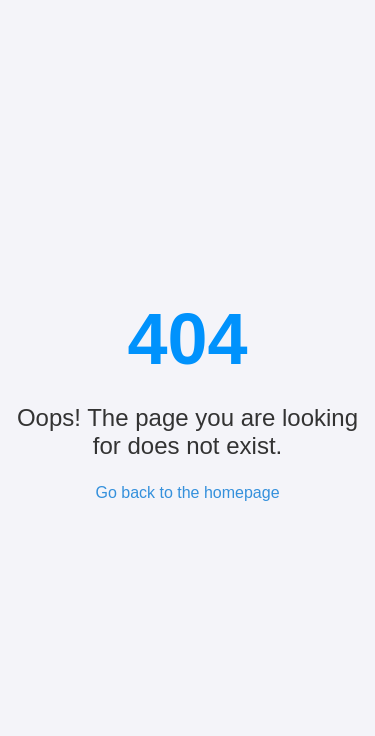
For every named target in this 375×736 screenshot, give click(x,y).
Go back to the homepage (187, 492)
